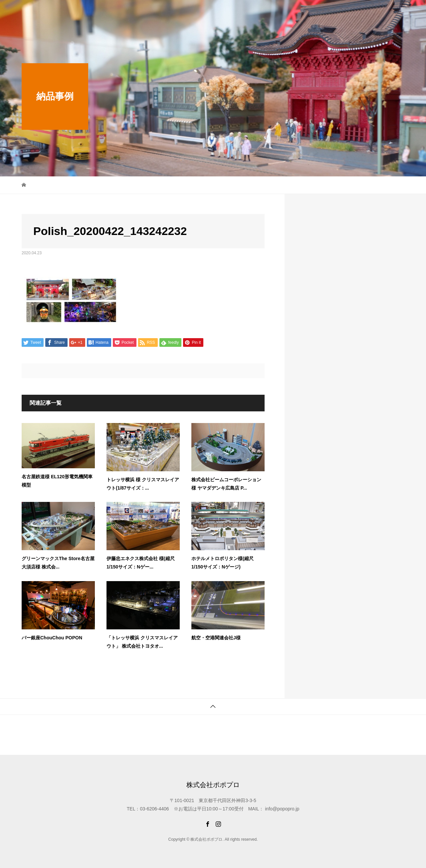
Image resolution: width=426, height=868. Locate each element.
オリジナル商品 (304, 11)
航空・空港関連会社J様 (216, 638)
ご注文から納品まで (351, 11)
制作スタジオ (237, 11)
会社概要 (390, 11)
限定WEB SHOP (196, 11)
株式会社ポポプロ (48, 12)
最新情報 (160, 11)
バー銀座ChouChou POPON (52, 638)
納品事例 (269, 11)
